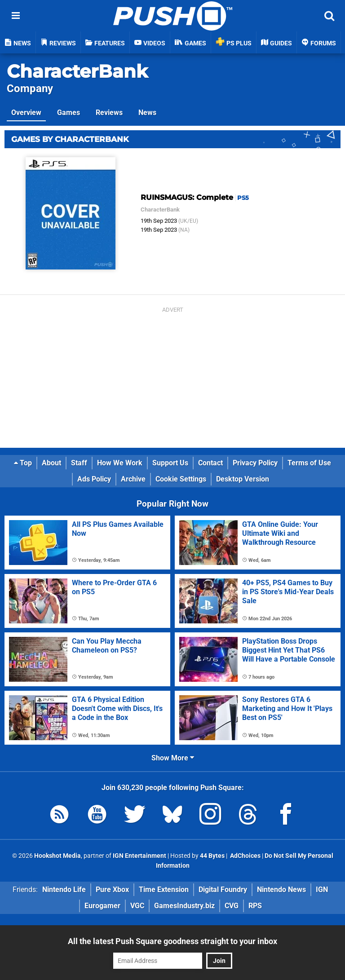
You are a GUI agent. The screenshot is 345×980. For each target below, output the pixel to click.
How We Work (120, 463)
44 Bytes (212, 856)
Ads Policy (94, 479)
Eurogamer (102, 906)
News (147, 113)
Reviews (109, 113)
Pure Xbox (112, 890)
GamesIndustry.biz (184, 906)
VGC (137, 906)
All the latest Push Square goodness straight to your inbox (172, 941)
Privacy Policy (255, 463)
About (51, 463)
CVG (232, 906)
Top (23, 463)
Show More (173, 758)
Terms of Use (309, 463)
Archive (133, 479)
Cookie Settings (181, 479)
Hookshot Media (57, 856)
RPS (255, 906)
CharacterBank (77, 71)
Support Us (170, 463)
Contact (210, 463)
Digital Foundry (223, 890)
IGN (322, 890)
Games (69, 113)
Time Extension (164, 890)
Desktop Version (243, 479)
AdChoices (245, 856)
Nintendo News (281, 890)
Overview (26, 113)
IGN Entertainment (139, 856)
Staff (79, 463)
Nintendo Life (64, 890)
